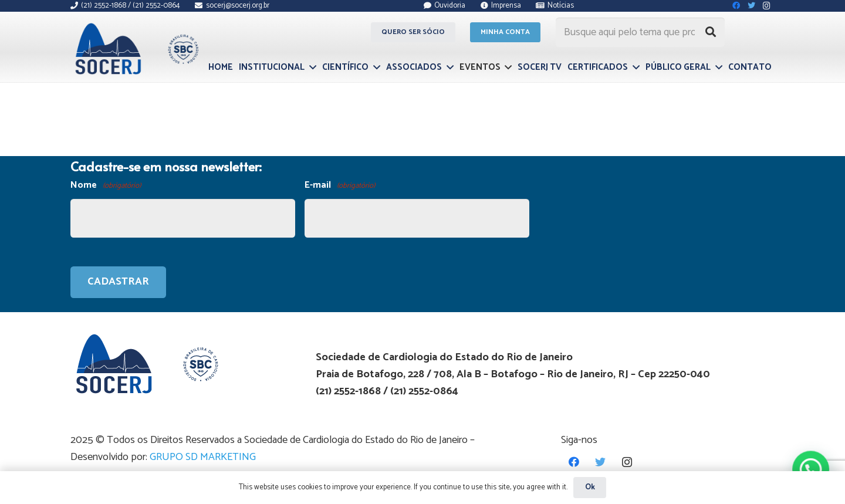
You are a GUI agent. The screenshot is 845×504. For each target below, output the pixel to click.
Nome (106, 186)
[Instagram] (627, 462)
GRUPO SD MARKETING (203, 457)
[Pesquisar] (711, 32)
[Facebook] (574, 462)
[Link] (135, 49)
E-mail (340, 186)
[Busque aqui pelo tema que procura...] (640, 32)
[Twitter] (601, 462)
